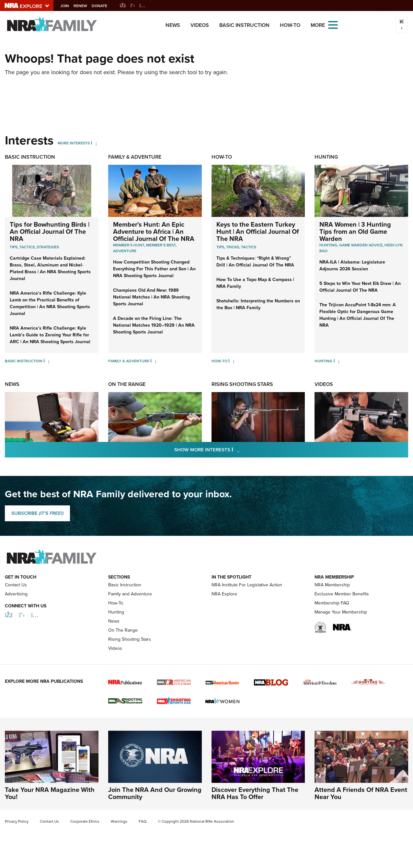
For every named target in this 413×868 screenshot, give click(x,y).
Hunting (326, 157)
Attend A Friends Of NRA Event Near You (361, 793)
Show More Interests (242, 450)
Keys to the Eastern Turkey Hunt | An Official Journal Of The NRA (258, 231)
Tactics (27, 247)
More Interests (74, 143)
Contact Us (16, 585)
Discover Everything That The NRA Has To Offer (255, 793)
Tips (14, 247)
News (173, 25)
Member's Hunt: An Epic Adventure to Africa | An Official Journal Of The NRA (154, 231)
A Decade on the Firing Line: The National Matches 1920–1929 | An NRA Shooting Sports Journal (154, 325)
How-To (290, 25)
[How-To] (231, 361)
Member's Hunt (129, 245)
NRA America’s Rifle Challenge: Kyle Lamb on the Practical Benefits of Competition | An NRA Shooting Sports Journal (50, 303)
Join (70, 6)
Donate (105, 6)
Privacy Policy (17, 821)
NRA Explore (224, 594)
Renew (86, 6)
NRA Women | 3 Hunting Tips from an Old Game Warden (355, 231)
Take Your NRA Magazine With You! (50, 793)
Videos (200, 25)
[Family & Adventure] (153, 361)
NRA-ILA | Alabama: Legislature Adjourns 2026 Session (352, 265)
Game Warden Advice (361, 245)
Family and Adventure (130, 594)
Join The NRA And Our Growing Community (155, 793)
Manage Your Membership (341, 612)
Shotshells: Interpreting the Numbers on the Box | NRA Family (258, 304)
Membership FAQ (332, 603)
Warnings (119, 821)
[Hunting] (336, 361)
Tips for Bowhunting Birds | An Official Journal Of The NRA (50, 231)
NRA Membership (332, 585)
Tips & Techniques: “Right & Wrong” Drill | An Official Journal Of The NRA (255, 262)
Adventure (125, 251)
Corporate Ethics (85, 821)
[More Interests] (94, 143)
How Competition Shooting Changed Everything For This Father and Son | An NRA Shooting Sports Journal (154, 269)
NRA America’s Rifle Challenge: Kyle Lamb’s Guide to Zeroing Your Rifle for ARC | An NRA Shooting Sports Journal (50, 335)
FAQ (143, 821)
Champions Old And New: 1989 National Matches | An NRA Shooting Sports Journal (151, 297)
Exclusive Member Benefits (342, 594)
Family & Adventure (135, 157)
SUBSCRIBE (37, 513)
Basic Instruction (244, 25)
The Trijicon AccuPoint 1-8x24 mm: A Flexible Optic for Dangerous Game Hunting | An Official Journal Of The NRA (358, 315)
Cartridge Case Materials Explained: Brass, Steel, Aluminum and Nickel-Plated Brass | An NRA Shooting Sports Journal (50, 268)
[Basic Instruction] (46, 361)
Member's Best (161, 245)
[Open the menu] (333, 24)
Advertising (16, 594)
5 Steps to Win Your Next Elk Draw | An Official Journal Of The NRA (360, 287)
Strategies (48, 247)
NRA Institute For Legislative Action (247, 585)
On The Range (127, 384)
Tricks (233, 247)
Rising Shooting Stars (242, 384)
